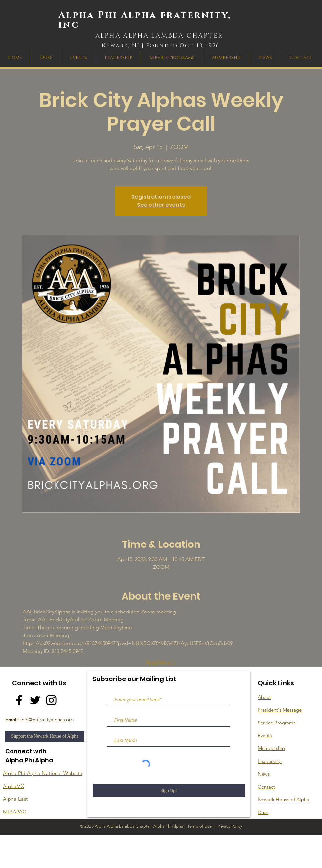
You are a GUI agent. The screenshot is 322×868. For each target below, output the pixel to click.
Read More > (161, 663)
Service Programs (276, 723)
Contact (266, 787)
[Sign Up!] (169, 790)
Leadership (270, 761)
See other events (161, 205)
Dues (263, 812)
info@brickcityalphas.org (47, 719)
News (264, 774)
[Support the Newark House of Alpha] (45, 736)
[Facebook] (19, 700)
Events (265, 735)
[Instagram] (51, 700)
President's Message (280, 710)
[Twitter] (35, 700)
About (264, 697)
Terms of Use (199, 826)
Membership (271, 748)
